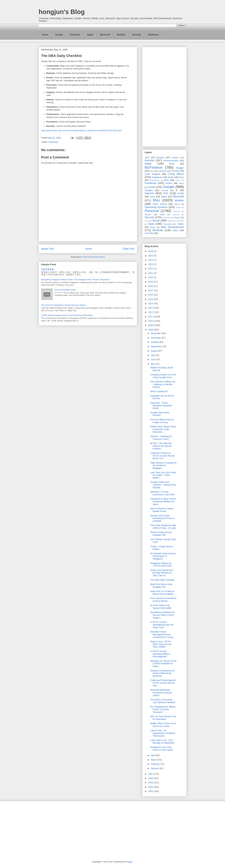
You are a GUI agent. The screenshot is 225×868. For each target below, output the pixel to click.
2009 (151, 325)
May (153, 364)
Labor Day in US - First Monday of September (162, 742)
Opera (177, 204)
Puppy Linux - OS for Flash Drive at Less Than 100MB (161, 644)
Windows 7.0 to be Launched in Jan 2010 (162, 493)
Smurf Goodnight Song (65, 290)
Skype (177, 218)
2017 (151, 290)
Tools (151, 224)
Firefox (169, 183)
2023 (151, 264)
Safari (162, 215)
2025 (151, 256)
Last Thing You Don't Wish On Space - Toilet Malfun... (163, 475)
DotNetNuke (155, 180)
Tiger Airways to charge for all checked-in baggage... (163, 465)
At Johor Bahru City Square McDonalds (161, 607)
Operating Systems (156, 207)
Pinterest (177, 211)
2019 (151, 282)
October (155, 342)
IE (177, 190)
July (153, 355)
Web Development (172, 227)
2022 (151, 269)
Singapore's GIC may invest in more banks (162, 749)
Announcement (171, 161)
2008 (151, 330)
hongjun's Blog (62, 12)
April (153, 755)
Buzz (151, 171)
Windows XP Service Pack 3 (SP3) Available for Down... (163, 664)
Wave (153, 227)
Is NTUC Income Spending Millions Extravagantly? (160, 654)
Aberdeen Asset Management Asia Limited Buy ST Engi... (162, 634)
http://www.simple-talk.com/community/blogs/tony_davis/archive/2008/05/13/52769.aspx (82, 130)
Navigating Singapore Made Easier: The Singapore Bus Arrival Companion (75, 280)
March (154, 760)
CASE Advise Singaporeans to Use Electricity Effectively (67, 315)
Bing (172, 164)
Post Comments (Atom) (94, 257)
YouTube (149, 233)
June (154, 359)
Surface (181, 221)
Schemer (176, 215)
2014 (151, 304)
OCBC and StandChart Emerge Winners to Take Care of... (161, 573)
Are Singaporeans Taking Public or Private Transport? (163, 709)
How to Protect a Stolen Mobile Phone (162, 510)
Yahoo (175, 230)
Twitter (180, 224)
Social (156, 221)
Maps (164, 197)
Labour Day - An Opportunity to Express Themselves (163, 733)
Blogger (180, 168)
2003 (151, 791)
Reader (148, 215)
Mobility (121, 35)
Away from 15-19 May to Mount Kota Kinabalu (162, 593)
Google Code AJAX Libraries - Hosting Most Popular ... (163, 485)
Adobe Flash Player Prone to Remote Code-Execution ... (163, 429)
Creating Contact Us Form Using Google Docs (163, 376)
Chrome (175, 171)
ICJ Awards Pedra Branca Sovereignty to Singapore (163, 556)
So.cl (147, 221)
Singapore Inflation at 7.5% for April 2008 (161, 565)
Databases (153, 35)
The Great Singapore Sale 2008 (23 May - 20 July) (163, 527)
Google (59, 35)
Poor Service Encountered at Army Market (163, 600)
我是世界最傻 (47, 269)
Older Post (129, 249)
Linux (152, 197)
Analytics (175, 158)
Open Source (160, 204)
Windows (158, 230)
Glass (181, 183)
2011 (151, 317)
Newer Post (48, 249)
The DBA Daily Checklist (162, 580)
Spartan (171, 221)
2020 (151, 277)
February (156, 764)
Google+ (149, 190)
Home (45, 35)
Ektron (178, 180)
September (157, 346)
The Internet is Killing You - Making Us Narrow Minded (163, 384)
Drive (166, 180)
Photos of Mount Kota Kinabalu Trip (161, 534)
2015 (151, 299)
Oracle (178, 207)
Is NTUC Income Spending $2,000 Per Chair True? (162, 625)
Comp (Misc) (176, 174)
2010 (151, 321)
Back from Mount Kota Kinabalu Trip (161, 586)
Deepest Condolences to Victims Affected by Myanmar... (162, 673)
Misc (157, 200)
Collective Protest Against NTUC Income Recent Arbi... (163, 683)
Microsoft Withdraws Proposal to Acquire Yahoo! (161, 693)
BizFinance (154, 167)
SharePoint (166, 218)
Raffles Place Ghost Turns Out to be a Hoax (163, 725)
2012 (151, 312)
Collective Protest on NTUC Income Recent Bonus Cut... (162, 456)
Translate (167, 224)
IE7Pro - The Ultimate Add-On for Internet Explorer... (161, 446)
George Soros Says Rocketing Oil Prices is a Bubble (162, 518)
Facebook (75, 35)
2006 (151, 778)
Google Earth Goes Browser (160, 414)
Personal (152, 211)
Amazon (160, 157)
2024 (151, 260)
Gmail (151, 187)
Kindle (181, 193)
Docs (181, 177)
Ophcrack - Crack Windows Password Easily (161, 406)
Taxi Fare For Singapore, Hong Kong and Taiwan (64, 305)
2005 (151, 783)
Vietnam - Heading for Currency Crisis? (161, 438)
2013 (151, 308)
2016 (151, 295)
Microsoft (105, 35)
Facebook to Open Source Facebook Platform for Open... (163, 502)
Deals (171, 177)
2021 (151, 273)
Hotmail (165, 190)
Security (137, 35)
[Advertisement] (164, 96)
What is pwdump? (159, 391)
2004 (151, 787)
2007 (151, 774)
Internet (149, 193)
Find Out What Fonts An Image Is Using (162, 421)
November (156, 338)
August (155, 351)
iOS (166, 193)
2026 (151, 251)
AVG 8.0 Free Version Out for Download (163, 718)
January (155, 768)
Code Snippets (153, 174)
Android (149, 160)
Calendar (162, 171)
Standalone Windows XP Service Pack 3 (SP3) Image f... (162, 615)
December (156, 333)
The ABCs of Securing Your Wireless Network (163, 701)
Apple (90, 35)
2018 (151, 286)
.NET (147, 157)
